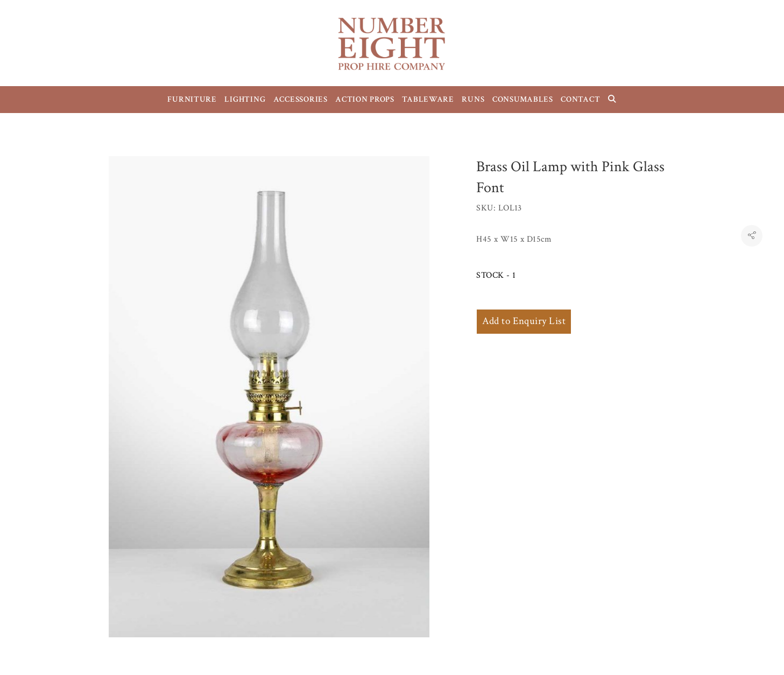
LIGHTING (245, 99)
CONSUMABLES (523, 99)
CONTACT (580, 99)
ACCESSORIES (301, 99)
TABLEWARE (428, 99)
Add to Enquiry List (524, 321)
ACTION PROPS (365, 99)
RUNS (473, 99)
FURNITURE (192, 99)
